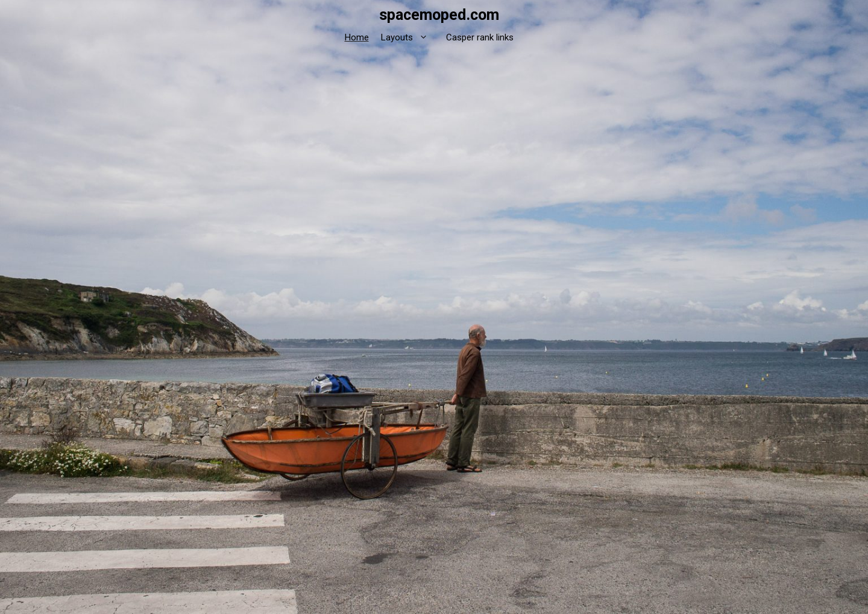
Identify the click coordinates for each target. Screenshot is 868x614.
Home (357, 37)
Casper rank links (480, 37)
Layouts (410, 38)
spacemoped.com (439, 15)
